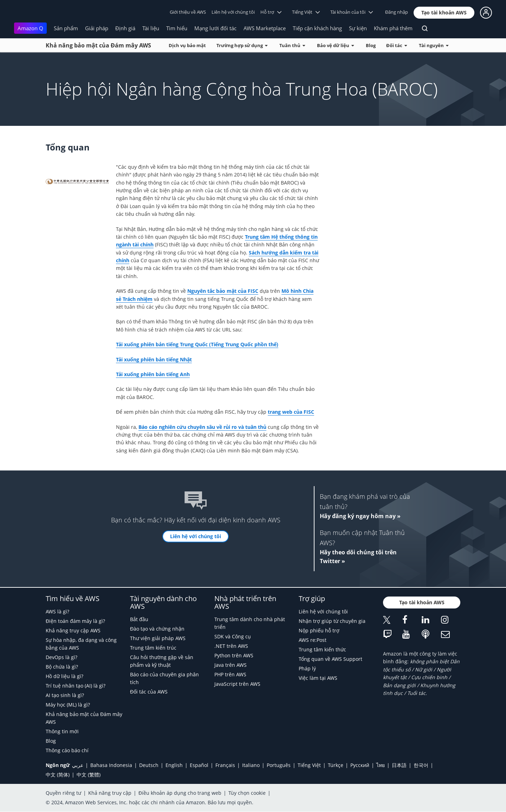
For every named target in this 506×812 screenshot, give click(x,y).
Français (225, 765)
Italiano (251, 765)
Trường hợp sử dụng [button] (242, 45)
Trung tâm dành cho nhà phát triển (250, 623)
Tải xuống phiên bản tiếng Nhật (154, 359)
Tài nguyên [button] (434, 45)
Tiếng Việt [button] (306, 12)
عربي (78, 765)
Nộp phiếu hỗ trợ (319, 630)
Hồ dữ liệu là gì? (64, 676)
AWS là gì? (57, 611)
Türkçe (336, 765)
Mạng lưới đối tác (215, 28)
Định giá (125, 28)
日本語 (399, 765)
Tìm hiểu (177, 28)
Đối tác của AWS (149, 692)
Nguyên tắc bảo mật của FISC (223, 291)
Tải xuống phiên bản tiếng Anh (153, 374)
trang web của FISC (291, 412)
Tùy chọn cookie (247, 793)
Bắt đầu (139, 619)
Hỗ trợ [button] (271, 12)
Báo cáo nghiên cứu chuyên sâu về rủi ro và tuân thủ (202, 427)
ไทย (381, 765)
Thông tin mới (62, 731)
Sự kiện (358, 28)
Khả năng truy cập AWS (73, 630)
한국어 (421, 765)
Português (279, 765)
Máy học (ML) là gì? (68, 705)
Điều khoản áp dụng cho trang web (180, 793)
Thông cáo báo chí (67, 750)
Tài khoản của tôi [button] (352, 12)
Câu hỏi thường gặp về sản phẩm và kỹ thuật (162, 661)
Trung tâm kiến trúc (153, 648)
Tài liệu (151, 28)
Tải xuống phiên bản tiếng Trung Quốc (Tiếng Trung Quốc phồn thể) (197, 344)
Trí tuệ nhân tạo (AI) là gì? (76, 686)
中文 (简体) (58, 775)
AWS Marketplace (265, 28)
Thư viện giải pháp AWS (158, 638)
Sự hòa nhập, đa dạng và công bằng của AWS (81, 644)
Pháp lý (307, 668)
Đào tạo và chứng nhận (157, 629)
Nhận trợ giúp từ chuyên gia (332, 621)
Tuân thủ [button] (292, 45)
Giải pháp (97, 28)
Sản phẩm (66, 28)
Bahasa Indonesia (111, 765)
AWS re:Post (313, 640)
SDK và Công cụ (233, 636)
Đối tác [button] (397, 45)
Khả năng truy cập (110, 793)
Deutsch (149, 765)
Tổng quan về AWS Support (330, 659)
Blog (371, 45)
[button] (444, 13)
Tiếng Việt (309, 765)
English (174, 765)
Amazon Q (30, 28)
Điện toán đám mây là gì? (75, 621)
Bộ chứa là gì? (62, 667)
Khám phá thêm (393, 28)
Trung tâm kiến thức (322, 649)
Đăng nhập (397, 12)
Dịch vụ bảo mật (187, 45)
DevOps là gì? (61, 657)
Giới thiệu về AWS (188, 12)
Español (199, 765)
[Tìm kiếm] (426, 30)
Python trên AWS (234, 655)
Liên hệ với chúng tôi (233, 12)
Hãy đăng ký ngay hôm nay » (360, 516)
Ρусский (360, 765)
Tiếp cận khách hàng (317, 28)
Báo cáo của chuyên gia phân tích (164, 678)
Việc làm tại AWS (318, 678)
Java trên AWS (231, 665)
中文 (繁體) (89, 775)
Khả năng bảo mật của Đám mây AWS (98, 45)
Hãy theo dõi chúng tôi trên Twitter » (358, 557)
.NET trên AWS (231, 646)
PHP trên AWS (230, 674)
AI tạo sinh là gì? (65, 695)
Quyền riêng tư (63, 793)
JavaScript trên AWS (237, 684)
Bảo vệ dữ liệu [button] (335, 45)
